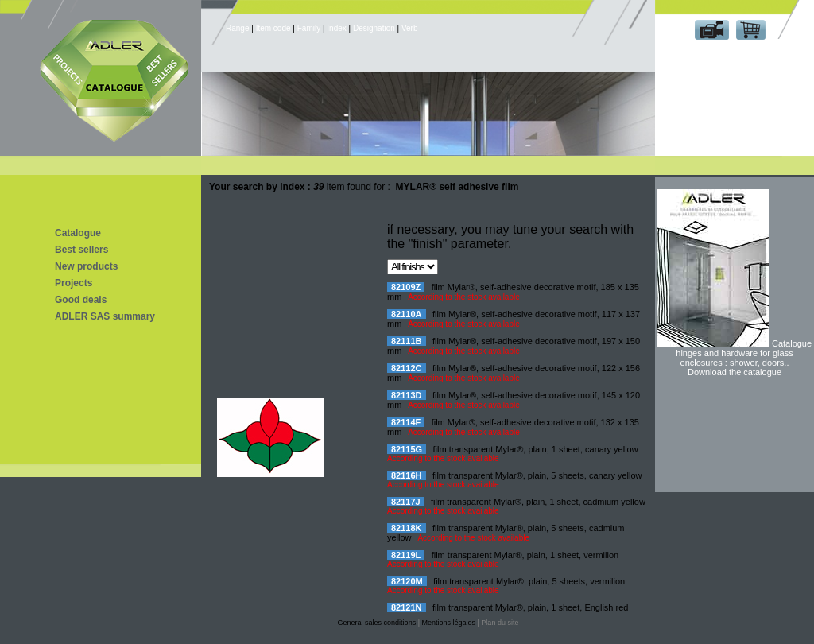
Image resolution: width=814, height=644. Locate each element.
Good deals (81, 300)
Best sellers (81, 250)
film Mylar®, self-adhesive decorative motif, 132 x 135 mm (513, 427)
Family (309, 28)
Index (336, 28)
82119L (406, 555)
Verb (410, 28)
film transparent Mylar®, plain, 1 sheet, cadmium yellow (538, 502)
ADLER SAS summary (105, 316)
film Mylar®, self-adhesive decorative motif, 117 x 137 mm (514, 319)
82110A (407, 314)
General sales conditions (377, 623)
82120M (407, 581)
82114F (406, 422)
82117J (406, 502)
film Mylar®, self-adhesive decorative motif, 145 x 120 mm (514, 400)
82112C (407, 368)
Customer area (731, 54)
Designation (374, 28)
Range (238, 28)
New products (86, 266)
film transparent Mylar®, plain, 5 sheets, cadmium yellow (506, 533)
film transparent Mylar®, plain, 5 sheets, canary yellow (537, 475)
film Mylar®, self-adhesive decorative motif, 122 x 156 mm (514, 373)
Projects (74, 283)
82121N (407, 607)
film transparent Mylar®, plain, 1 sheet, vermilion (525, 555)
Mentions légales (448, 623)
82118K (407, 528)
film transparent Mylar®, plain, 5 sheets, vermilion (529, 581)
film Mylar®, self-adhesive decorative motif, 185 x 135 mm (513, 292)
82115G (407, 449)
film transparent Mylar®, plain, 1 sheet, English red (531, 607)
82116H (407, 475)
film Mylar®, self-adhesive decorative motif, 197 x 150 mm (514, 346)
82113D (407, 395)
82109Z (406, 287)
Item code (273, 28)
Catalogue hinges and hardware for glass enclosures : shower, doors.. (744, 353)
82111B (407, 341)
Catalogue (78, 233)
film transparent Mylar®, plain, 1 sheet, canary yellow (536, 449)
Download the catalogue (735, 372)
